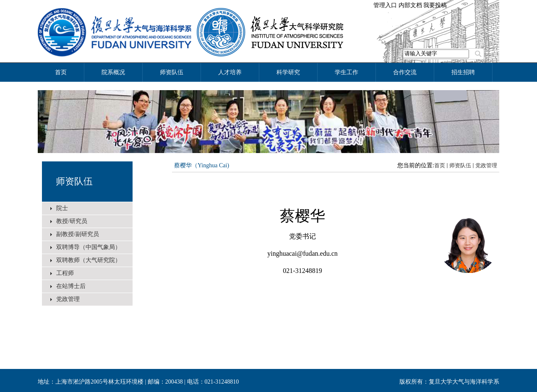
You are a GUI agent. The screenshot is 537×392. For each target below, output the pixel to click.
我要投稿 (435, 5)
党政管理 (68, 299)
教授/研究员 (72, 221)
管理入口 (385, 5)
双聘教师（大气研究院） (89, 260)
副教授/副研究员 (78, 234)
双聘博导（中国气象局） (89, 247)
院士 (62, 208)
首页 (440, 165)
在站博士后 (71, 286)
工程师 (65, 273)
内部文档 (410, 5)
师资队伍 (74, 181)
